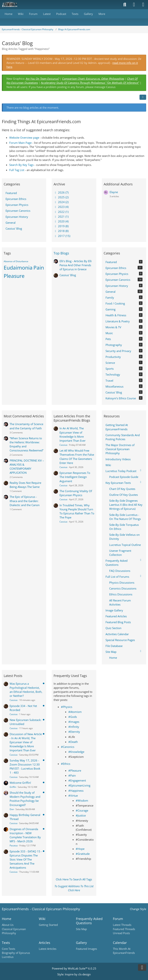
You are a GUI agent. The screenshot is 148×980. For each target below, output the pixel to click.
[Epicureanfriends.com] (10, 5)
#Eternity (74, 732)
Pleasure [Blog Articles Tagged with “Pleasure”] (14, 276)
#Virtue (73, 796)
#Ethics (66, 764)
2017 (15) (62, 236)
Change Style (138, 909)
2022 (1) (61, 212)
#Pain (72, 775)
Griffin (13, 787)
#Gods (73, 717)
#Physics (67, 707)
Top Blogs (61, 253)
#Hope (80, 849)
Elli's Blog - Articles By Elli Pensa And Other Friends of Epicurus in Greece (76, 265)
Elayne (114, 192)
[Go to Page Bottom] (142, 967)
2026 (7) (61, 192)
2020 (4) (61, 221)
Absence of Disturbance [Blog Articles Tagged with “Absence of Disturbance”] (16, 261)
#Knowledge (76, 752)
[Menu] (143, 5)
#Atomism (75, 712)
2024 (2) (61, 202)
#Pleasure (75, 770)
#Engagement (77, 780)
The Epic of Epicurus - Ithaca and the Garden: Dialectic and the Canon (25, 501)
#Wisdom (82, 800)
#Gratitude (83, 854)
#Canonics (68, 747)
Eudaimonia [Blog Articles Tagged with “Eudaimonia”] (18, 268)
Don (12, 809)
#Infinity (74, 727)
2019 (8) (61, 226)
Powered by (74, 968)
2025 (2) (61, 197)
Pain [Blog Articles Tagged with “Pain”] (39, 268)
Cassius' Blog (68, 275)
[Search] (125, 5)
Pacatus (14, 846)
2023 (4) (61, 207)
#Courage (82, 810)
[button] (143, 97)
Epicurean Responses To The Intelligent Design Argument (75, 477)
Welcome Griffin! (20, 783)
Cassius (63, 445)
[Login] (134, 5)
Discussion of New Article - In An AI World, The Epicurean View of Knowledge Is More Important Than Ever (26, 742)
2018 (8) (61, 231)
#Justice (81, 815)
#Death (73, 742)
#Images (74, 722)
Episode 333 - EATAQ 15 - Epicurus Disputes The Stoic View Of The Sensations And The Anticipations (26, 860)
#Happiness (76, 791)
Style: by (74, 974)
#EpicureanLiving (79, 785)
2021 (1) (61, 217)
